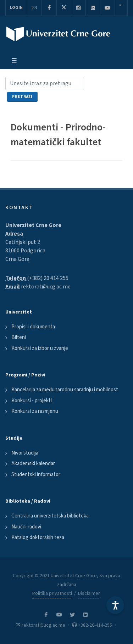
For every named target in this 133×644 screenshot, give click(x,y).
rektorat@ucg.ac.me (46, 287)
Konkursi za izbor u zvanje (40, 348)
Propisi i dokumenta (33, 327)
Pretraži (22, 97)
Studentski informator (36, 475)
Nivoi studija (25, 453)
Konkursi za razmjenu (35, 411)
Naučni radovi (26, 527)
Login (16, 8)
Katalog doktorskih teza (38, 537)
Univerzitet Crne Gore (33, 225)
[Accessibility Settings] (115, 605)
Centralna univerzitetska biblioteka (50, 516)
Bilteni (19, 337)
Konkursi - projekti (32, 401)
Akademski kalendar (33, 464)
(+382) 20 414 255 (48, 278)
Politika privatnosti (52, 593)
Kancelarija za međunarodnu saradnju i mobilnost (65, 390)
